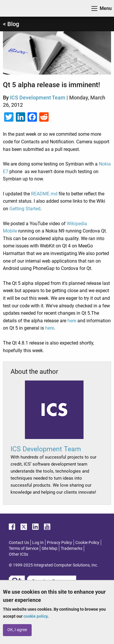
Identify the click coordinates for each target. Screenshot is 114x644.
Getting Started (25, 209)
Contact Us (19, 543)
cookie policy (35, 616)
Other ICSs (18, 554)
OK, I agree (17, 630)
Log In (38, 543)
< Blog (11, 24)
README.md (44, 194)
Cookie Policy (87, 543)
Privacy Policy (59, 543)
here (72, 321)
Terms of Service (24, 548)
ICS (13, 8)
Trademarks (72, 548)
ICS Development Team (38, 98)
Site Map (50, 548)
